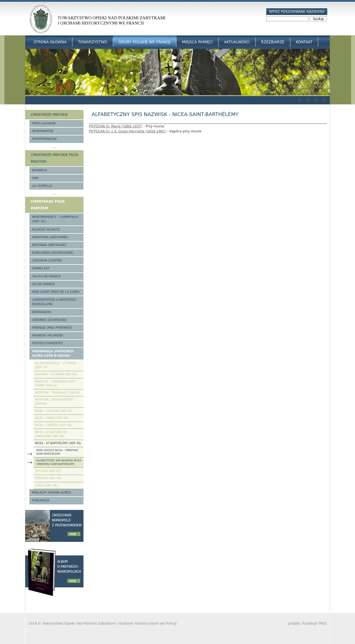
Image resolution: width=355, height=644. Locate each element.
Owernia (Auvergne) (49, 320)
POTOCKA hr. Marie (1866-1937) (116, 126)
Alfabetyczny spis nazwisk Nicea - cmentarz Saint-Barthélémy (60, 462)
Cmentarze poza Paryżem (48, 205)
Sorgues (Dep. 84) (48, 478)
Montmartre (43, 131)
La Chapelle (42, 186)
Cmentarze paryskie (49, 115)
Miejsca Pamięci (197, 42)
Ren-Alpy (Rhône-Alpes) (52, 493)
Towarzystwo (93, 42)
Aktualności (237, 42)
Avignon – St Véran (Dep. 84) (56, 374)
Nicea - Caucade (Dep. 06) (54, 411)
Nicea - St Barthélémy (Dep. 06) (58, 443)
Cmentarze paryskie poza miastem (54, 158)
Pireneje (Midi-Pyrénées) (52, 328)
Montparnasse (45, 139)
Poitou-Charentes (48, 343)
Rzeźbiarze (273, 42)
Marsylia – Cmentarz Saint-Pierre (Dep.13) (55, 384)
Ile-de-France (44, 284)
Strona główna (50, 42)
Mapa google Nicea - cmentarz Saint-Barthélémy (57, 452)
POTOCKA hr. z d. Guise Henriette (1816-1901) (128, 131)
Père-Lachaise (44, 123)
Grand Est (41, 268)
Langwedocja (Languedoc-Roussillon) (55, 302)
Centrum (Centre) (47, 261)
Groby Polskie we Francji (145, 42)
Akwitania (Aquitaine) (50, 237)
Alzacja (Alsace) (46, 229)
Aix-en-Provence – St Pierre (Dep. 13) (56, 365)
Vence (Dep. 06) (46, 485)
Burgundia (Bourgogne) (53, 253)
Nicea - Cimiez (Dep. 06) (52, 418)
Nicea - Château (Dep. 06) (53, 425)
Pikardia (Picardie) (48, 335)
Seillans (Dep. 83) (48, 471)
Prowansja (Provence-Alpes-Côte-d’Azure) (53, 354)
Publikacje (41, 500)
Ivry (35, 178)
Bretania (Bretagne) (49, 245)
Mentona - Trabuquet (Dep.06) (58, 393)
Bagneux (40, 170)
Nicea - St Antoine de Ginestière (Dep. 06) (51, 434)
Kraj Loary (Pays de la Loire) (56, 292)
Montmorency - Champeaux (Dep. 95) (55, 219)
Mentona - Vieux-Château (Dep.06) (54, 402)
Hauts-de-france (46, 276)
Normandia (42, 312)
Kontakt (304, 42)
